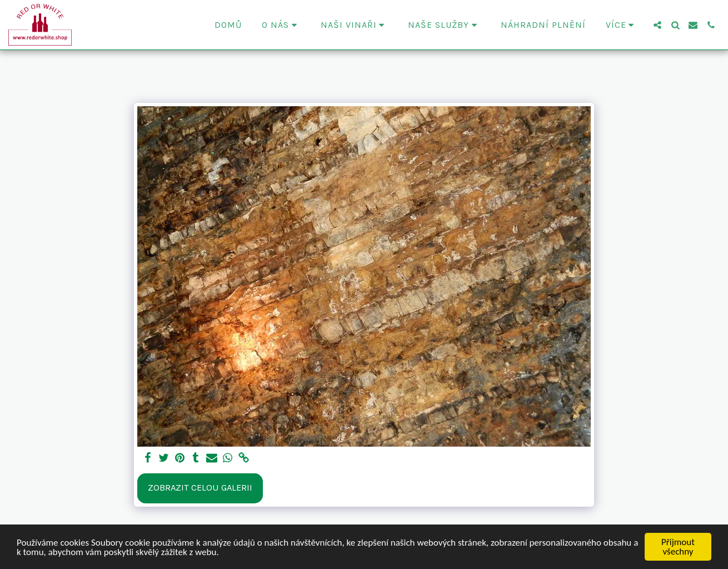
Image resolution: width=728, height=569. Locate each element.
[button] (281, 25)
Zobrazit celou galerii (200, 488)
